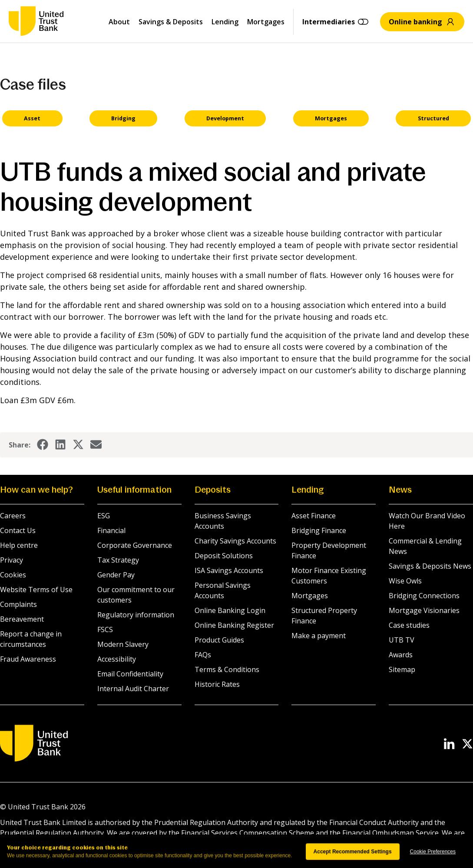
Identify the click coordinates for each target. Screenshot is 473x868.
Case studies (409, 625)
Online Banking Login (230, 610)
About (119, 22)
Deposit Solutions (224, 556)
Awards (401, 655)
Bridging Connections (424, 596)
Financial (111, 530)
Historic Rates (217, 684)
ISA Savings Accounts (229, 570)
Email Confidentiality (130, 674)
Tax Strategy (118, 560)
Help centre (19, 545)
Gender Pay (116, 575)
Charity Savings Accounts (235, 541)
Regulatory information (136, 615)
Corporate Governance (135, 545)
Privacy (12, 560)
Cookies (13, 575)
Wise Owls (405, 581)
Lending (225, 22)
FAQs (203, 655)
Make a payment (319, 636)
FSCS (105, 629)
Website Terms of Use (36, 590)
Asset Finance (314, 516)
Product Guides (219, 640)
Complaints (18, 604)
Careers (13, 516)
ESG (104, 516)
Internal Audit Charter (133, 689)
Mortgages (266, 22)
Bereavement (22, 619)
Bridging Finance (319, 530)
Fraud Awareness (28, 659)
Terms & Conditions (227, 669)
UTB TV (402, 640)
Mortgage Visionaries (424, 610)
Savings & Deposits (171, 22)
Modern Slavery (123, 644)
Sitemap (402, 669)
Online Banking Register (234, 625)
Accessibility (117, 659)
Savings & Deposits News (430, 566)
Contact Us (18, 530)
